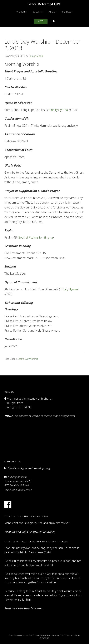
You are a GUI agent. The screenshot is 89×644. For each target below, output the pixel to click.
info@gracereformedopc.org (33, 468)
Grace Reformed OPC (45, 4)
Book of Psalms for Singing (36, 237)
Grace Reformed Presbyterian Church (38, 635)
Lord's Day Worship (28, 359)
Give (41, 21)
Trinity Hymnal (59, 110)
